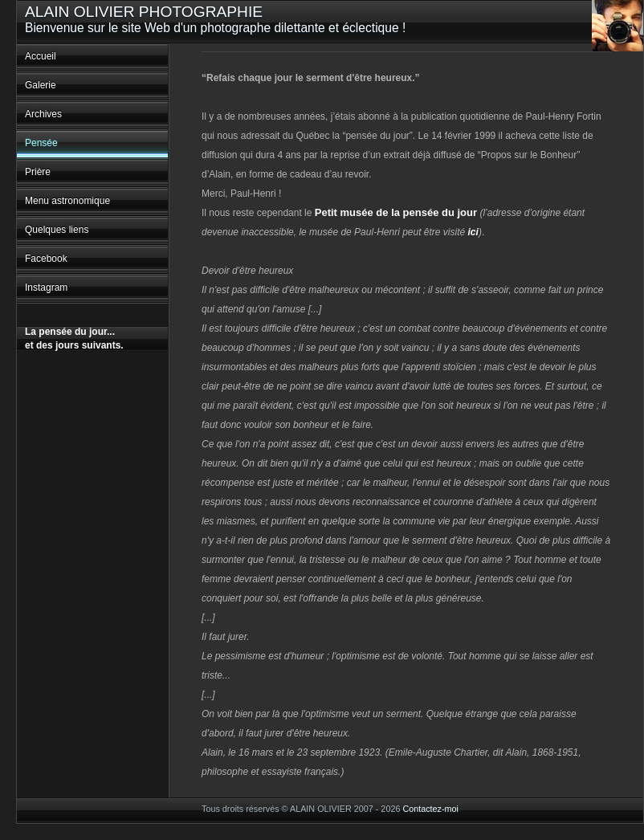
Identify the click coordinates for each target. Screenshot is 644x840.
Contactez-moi (430, 809)
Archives (43, 114)
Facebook (46, 259)
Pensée (41, 143)
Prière (38, 172)
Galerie (41, 85)
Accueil (41, 56)
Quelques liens (57, 230)
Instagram (46, 287)
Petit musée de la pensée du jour (396, 212)
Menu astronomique (67, 201)
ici (473, 232)
